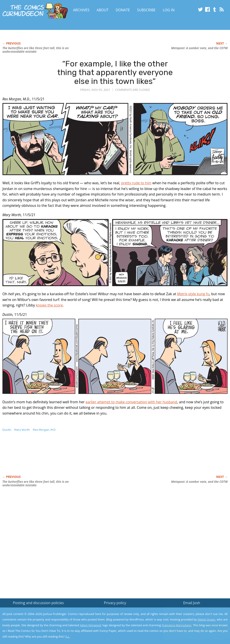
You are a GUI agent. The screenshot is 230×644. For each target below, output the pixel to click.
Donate (123, 10)
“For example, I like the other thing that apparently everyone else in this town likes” (115, 72)
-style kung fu (193, 294)
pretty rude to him (136, 183)
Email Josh (192, 603)
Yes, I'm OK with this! (192, 628)
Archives (81, 10)
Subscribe (146, 10)
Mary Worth (22, 430)
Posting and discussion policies (38, 603)
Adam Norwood (90, 625)
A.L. (68, 636)
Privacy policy (115, 603)
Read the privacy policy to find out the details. (190, 616)
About (102, 10)
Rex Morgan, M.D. (45, 430)
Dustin (7, 430)
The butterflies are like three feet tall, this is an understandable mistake (36, 50)
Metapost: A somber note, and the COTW (199, 48)
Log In (169, 10)
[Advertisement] (83, 458)
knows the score (49, 305)
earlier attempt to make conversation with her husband (131, 402)
